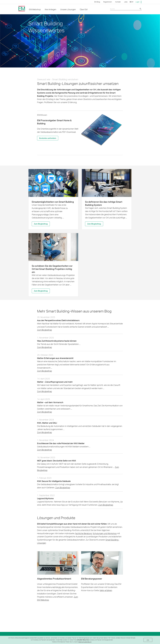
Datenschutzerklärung (85, 642)
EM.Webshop (35, 9)
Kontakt (118, 2)
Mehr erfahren (106, 590)
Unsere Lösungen (68, 9)
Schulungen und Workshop (105, 533)
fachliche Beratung (83, 533)
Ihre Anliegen (50, 9)
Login (139, 2)
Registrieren (108, 2)
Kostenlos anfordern (48, 138)
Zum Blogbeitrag (41, 224)
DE (131, 2)
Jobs (126, 2)
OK (148, 640)
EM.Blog (97, 2)
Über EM (84, 9)
